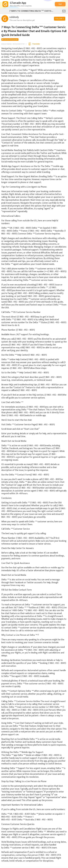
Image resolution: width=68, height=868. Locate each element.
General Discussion (11, 40)
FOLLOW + (60, 19)
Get (60, 4)
